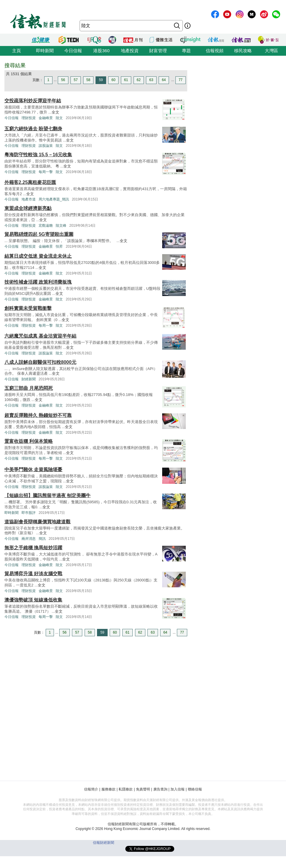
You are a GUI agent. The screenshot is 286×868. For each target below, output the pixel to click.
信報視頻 (215, 51)
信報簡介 (91, 789)
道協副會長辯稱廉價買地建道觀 (37, 522)
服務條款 (109, 789)
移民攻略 (243, 51)
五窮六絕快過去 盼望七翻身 (33, 129)
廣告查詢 (160, 789)
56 (63, 80)
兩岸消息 (29, 539)
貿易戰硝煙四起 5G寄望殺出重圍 (39, 234)
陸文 (59, 118)
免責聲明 (143, 789)
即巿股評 (29, 513)
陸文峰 (61, 226)
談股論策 (46, 146)
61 (126, 80)
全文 (55, 112)
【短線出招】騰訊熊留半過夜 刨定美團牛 (47, 495)
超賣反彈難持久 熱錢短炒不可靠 (38, 415)
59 (101, 80)
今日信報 (73, 51)
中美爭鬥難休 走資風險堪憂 (33, 470)
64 (164, 80)
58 (88, 80)
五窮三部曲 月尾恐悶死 (29, 388)
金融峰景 (46, 118)
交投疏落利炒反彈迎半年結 (33, 101)
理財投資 (29, 118)
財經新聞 (29, 379)
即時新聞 (45, 51)
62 (139, 80)
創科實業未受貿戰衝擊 (28, 308)
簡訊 (42, 539)
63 (151, 80)
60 (113, 80)
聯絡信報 (195, 789)
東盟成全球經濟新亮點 (28, 208)
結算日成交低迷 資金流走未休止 (38, 256)
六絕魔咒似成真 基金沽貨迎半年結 (40, 336)
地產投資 (130, 51)
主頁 (17, 51)
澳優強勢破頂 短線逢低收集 (33, 600)
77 (181, 80)
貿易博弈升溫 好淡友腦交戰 (33, 574)
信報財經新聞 (103, 843)
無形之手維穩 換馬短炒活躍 (33, 548)
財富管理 (158, 51)
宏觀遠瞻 (46, 226)
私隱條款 (126, 789)
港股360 (101, 51)
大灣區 (271, 51)
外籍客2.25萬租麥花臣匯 (30, 182)
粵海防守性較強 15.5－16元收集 (38, 155)
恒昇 (59, 246)
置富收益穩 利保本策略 (29, 441)
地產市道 (29, 199)
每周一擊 (46, 172)
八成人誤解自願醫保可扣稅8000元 (40, 362)
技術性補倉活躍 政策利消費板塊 (38, 282)
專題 (186, 51)
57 (76, 80)
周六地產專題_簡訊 (54, 199)
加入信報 (177, 789)
